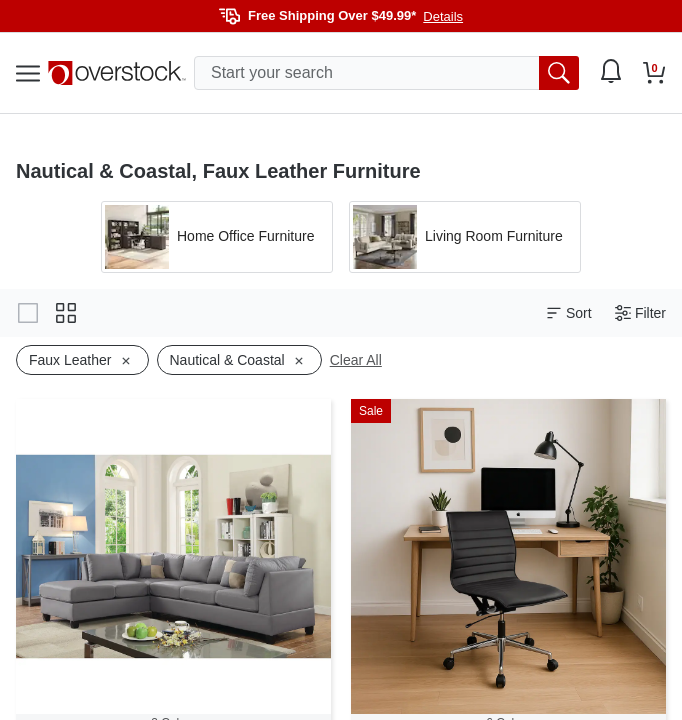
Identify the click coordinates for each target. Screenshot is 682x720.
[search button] (559, 73)
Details (443, 16)
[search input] (386, 73)
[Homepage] (117, 73)
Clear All (356, 360)
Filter (640, 313)
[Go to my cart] (654, 73)
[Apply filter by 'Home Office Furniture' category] (217, 237)
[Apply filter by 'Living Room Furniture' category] (465, 237)
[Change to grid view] (66, 313)
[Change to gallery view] (28, 313)
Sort (569, 313)
